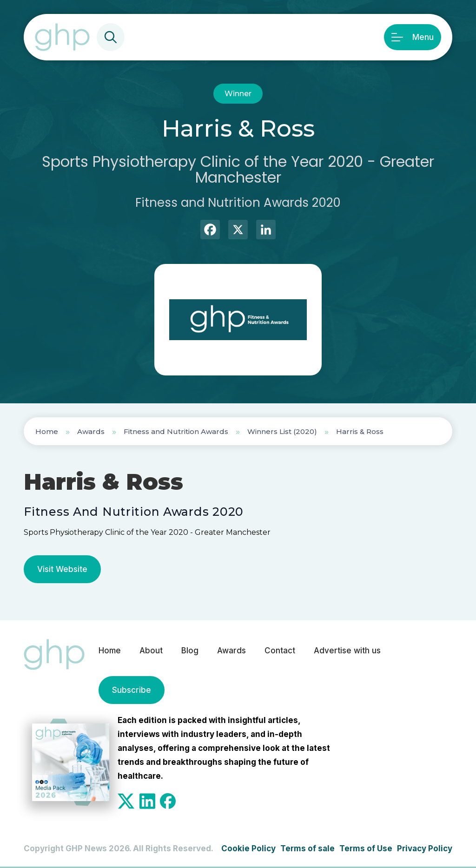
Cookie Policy (248, 848)
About (151, 651)
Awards (91, 431)
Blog (190, 651)
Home (47, 431)
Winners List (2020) (282, 431)
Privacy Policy (425, 848)
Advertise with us (347, 651)
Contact (280, 651)
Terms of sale (307, 848)
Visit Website (62, 569)
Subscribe (132, 690)
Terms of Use (366, 848)
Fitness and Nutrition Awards (176, 431)
